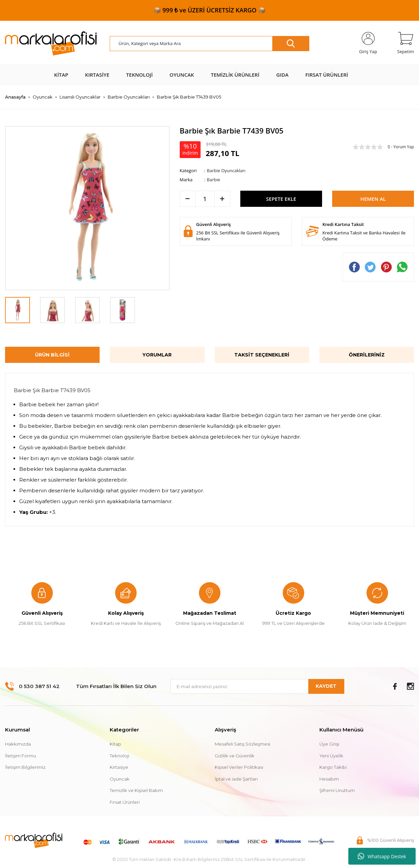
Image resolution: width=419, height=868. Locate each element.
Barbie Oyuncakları (226, 171)
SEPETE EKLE (281, 199)
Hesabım (329, 779)
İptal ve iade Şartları (236, 779)
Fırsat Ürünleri (125, 802)
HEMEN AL (373, 199)
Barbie (214, 180)
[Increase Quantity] (222, 199)
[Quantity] (205, 199)
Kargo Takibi (333, 767)
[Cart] (406, 43)
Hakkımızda (18, 744)
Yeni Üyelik (331, 756)
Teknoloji (119, 756)
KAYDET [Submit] (326, 686)
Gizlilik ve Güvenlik (235, 756)
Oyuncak (120, 779)
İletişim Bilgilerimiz (25, 767)
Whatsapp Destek (382, 856)
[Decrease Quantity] (188, 199)
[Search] (209, 44)
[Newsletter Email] (257, 686)
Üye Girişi (329, 744)
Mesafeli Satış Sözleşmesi (242, 744)
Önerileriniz (367, 355)
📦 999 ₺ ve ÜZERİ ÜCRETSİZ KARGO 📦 (209, 10)
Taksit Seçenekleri (262, 355)
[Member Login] (368, 43)
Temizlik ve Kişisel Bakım (136, 790)
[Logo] (51, 44)
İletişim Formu (21, 756)
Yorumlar (157, 355)
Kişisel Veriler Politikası (239, 767)
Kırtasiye (119, 767)
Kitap (115, 744)
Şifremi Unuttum (337, 790)
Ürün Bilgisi (52, 355)
